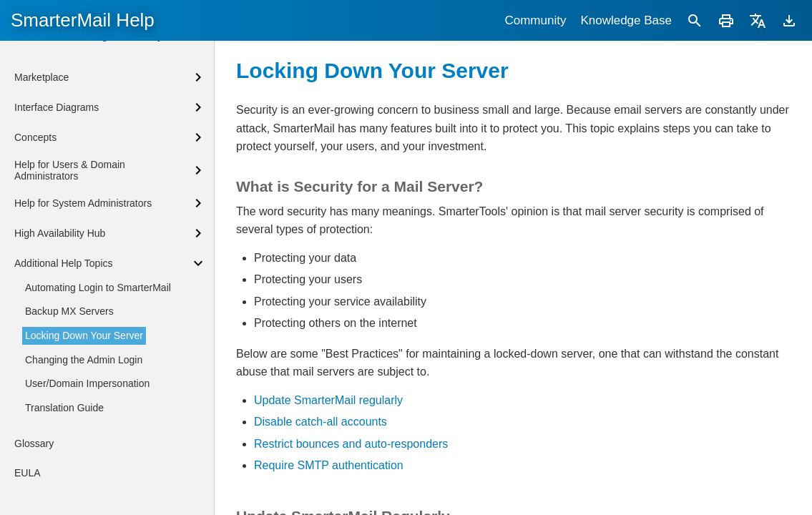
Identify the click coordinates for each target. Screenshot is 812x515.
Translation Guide (64, 408)
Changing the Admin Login (84, 360)
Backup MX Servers (69, 311)
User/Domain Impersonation (87, 383)
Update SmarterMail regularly (328, 400)
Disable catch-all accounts (321, 422)
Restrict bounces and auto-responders (351, 444)
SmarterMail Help (83, 20)
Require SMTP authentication (329, 465)
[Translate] (758, 20)
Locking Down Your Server (84, 335)
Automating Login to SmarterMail (98, 288)
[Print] (726, 20)
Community (535, 20)
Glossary (34, 443)
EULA (28, 473)
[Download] (789, 20)
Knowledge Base (626, 20)
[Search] (695, 20)
